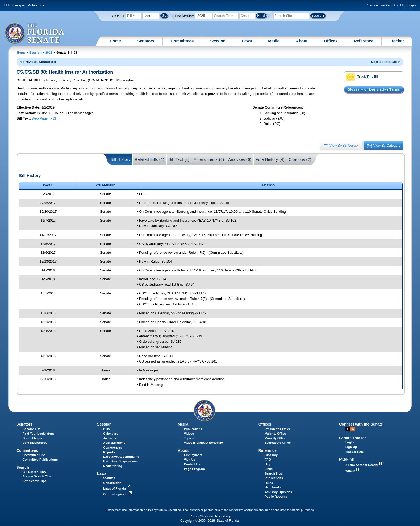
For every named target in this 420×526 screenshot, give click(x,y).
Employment (193, 455)
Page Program (194, 469)
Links (269, 469)
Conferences (112, 447)
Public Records (276, 497)
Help (268, 464)
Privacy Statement (202, 516)
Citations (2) (300, 159)
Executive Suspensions (120, 461)
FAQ (268, 460)
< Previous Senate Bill (38, 62)
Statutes (109, 478)
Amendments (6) (209, 159)
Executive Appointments (121, 457)
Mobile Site (36, 5)
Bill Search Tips (34, 472)
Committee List (34, 455)
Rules (269, 483)
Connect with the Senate (361, 424)
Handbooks (273, 487)
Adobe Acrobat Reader (365, 465)
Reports (109, 452)
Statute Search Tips (37, 476)
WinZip (353, 471)
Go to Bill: (119, 16)
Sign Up (399, 5)
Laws (247, 41)
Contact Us (192, 464)
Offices (331, 41)
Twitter (347, 429)
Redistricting (112, 466)
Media (274, 41)
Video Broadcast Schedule (203, 443)
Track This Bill (362, 77)
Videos (189, 434)
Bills (106, 429)
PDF (54, 118)
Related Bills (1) (150, 159)
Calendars (111, 434)
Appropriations (114, 443)
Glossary (271, 455)
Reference (364, 41)
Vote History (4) (270, 159)
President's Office (278, 429)
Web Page (40, 118)
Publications (193, 429)
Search (23, 467)
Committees (182, 41)
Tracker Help (355, 452)
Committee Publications (40, 460)
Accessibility (222, 516)
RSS (352, 429)
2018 (49, 53)
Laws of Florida (117, 488)
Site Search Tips (34, 481)
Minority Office (275, 438)
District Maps (32, 438)
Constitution (112, 483)
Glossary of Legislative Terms (374, 89)
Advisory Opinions (278, 492)
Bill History (121, 159)
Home (115, 41)
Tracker (397, 41)
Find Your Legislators (38, 434)
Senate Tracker (352, 438)
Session (218, 41)
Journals (110, 438)
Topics (189, 438)
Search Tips (273, 473)
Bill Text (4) (179, 159)
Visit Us (190, 460)
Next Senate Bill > (385, 62)
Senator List (31, 429)
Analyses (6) (240, 159)
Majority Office (275, 434)
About (302, 41)
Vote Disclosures (35, 443)
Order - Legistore (118, 494)
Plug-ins (347, 459)
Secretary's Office (278, 443)
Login (412, 5)
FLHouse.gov (14, 5)
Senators (146, 41)
